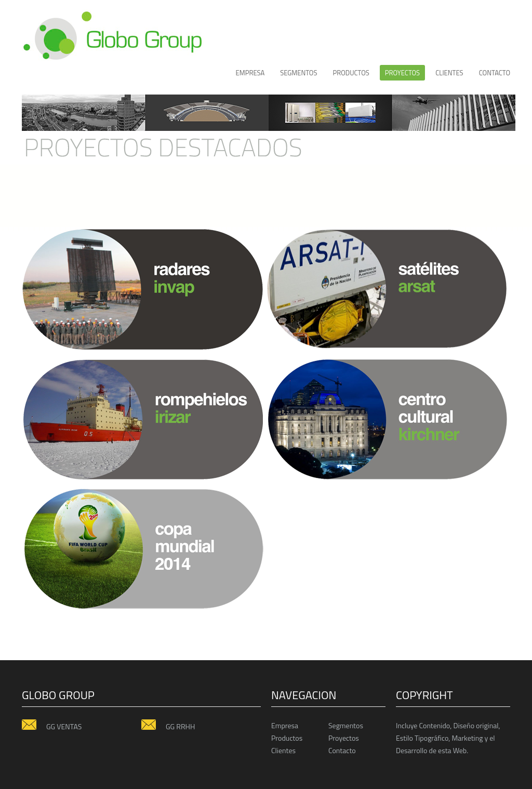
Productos (287, 738)
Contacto (495, 73)
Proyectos (344, 738)
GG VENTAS (52, 726)
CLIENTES (449, 73)
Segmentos (298, 73)
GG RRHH (168, 726)
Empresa (250, 73)
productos (351, 73)
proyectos (402, 73)
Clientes (283, 750)
